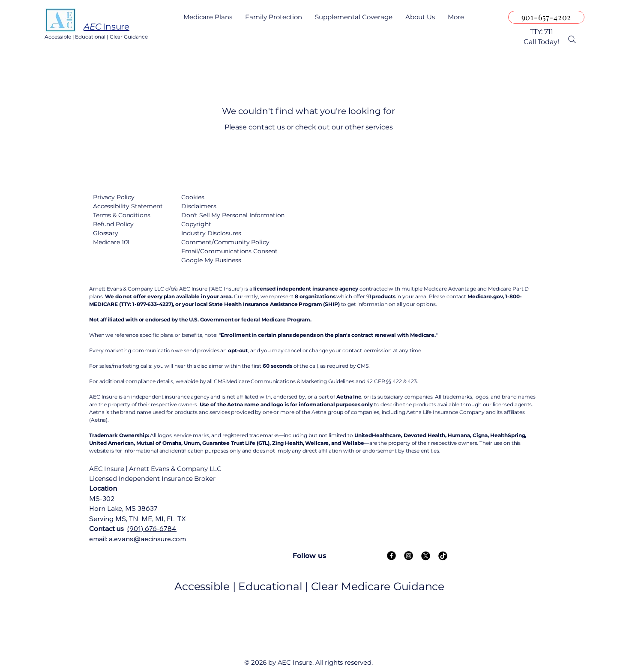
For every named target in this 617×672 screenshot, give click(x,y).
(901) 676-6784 (152, 528)
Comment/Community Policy (225, 242)
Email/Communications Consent (229, 251)
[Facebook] (391, 556)
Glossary (106, 233)
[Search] (572, 39)
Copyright (196, 224)
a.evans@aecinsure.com (147, 539)
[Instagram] (409, 556)
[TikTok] (443, 556)
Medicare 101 (111, 242)
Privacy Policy (114, 197)
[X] (426, 556)
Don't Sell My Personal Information (233, 215)
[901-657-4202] (546, 17)
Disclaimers (199, 206)
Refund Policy (113, 224)
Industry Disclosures (211, 233)
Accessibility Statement (128, 206)
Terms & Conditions (121, 215)
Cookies (193, 197)
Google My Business (211, 260)
